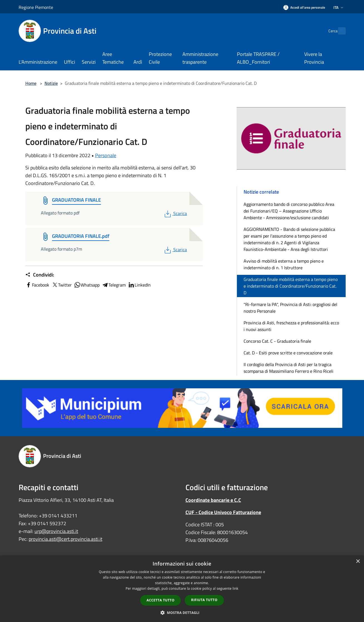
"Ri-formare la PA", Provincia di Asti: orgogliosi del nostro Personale (290, 308)
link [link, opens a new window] (235, 588)
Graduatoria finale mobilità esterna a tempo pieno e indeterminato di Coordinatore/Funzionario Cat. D (291, 286)
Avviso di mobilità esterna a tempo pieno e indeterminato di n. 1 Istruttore (284, 264)
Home (31, 83)
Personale (106, 155)
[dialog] (182, 589)
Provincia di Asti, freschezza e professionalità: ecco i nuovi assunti (291, 326)
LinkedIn (139, 285)
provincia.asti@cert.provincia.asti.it (65, 539)
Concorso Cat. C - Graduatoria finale (277, 341)
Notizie (51, 83)
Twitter (62, 285)
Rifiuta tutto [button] (204, 600)
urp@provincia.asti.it (56, 531)
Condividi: (40, 275)
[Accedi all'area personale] (304, 7)
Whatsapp (87, 285)
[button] (182, 613)
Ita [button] (339, 7)
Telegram (114, 285)
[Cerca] (339, 31)
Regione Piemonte (36, 7)
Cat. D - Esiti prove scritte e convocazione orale (288, 353)
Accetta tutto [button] (160, 600)
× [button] (358, 561)
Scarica (175, 213)
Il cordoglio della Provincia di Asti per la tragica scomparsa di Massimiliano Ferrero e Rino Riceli (289, 368)
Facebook (37, 285)
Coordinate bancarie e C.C (213, 500)
